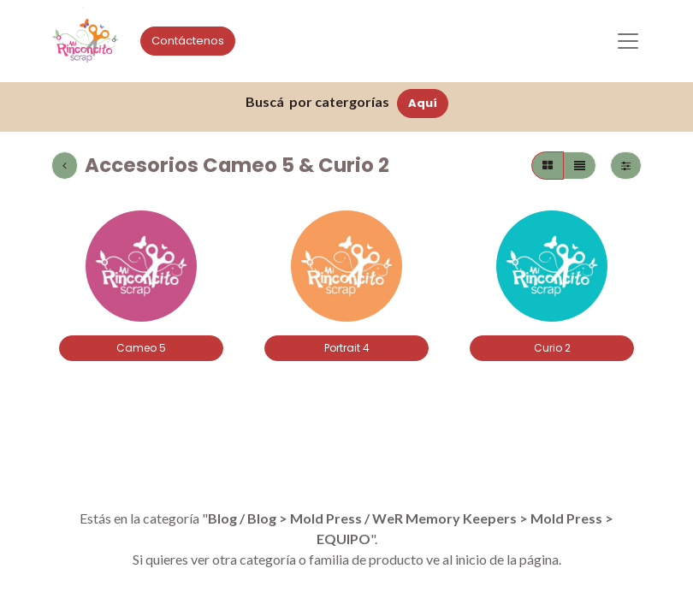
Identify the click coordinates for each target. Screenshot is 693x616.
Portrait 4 (347, 348)
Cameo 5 (141, 348)
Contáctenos (188, 41)
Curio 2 (552, 348)
